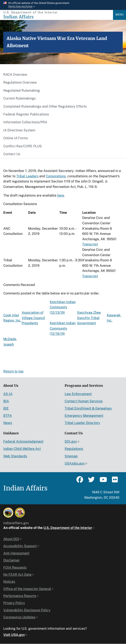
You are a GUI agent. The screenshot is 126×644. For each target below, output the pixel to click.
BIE (6, 408)
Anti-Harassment (16, 553)
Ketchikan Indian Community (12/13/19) (63, 307)
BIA (6, 401)
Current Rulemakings (20, 98)
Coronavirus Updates (21, 617)
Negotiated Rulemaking (22, 91)
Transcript (90, 244)
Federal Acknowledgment (23, 442)
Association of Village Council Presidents (33, 318)
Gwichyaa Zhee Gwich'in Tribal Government (89, 318)
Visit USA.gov (15, 635)
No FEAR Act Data (19, 575)
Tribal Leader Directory (82, 423)
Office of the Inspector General (29, 589)
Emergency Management (84, 416)
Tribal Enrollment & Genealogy (88, 408)
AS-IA (8, 394)
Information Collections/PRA (25, 122)
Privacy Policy (14, 603)
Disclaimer (11, 560)
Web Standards (15, 456)
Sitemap (71, 456)
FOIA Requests (15, 568)
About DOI (13, 539)
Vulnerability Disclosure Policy (27, 610)
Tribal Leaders (27, 176)
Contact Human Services (84, 401)
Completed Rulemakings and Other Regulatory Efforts (45, 106)
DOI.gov (72, 442)
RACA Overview (15, 75)
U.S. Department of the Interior (69, 528)
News (8, 423)
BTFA (8, 416)
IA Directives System (19, 130)
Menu (119, 15)
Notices (9, 582)
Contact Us (12, 154)
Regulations (74, 449)
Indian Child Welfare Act (22, 449)
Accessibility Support (21, 546)
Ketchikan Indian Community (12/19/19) (63, 328)
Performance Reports (21, 596)
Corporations (56, 176)
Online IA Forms (16, 138)
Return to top (13, 371)
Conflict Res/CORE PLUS (23, 146)
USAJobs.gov (76, 463)
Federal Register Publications (26, 114)
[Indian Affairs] (58, 17)
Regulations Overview (20, 82)
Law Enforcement (78, 394)
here (61, 195)
